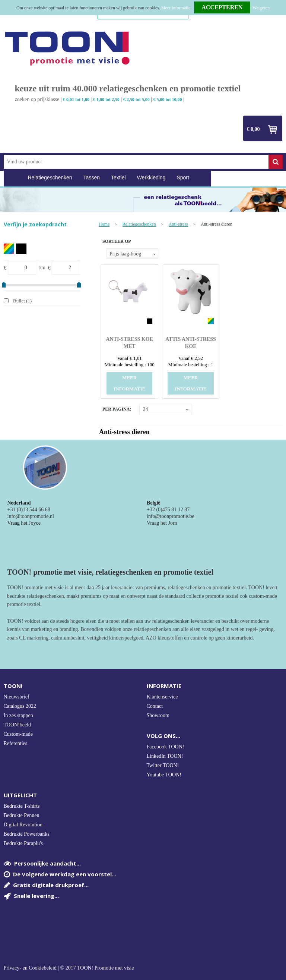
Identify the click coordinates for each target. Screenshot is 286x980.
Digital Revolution (23, 825)
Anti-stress (178, 224)
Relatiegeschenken (50, 178)
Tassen (92, 178)
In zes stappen (18, 715)
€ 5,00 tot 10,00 (168, 100)
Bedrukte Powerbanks (27, 834)
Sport (183, 178)
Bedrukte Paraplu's (23, 843)
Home (13, 178)
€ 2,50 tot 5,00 (136, 100)
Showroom (158, 715)
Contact (155, 706)
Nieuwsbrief (17, 697)
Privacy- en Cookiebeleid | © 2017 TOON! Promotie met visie (69, 968)
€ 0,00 (253, 129)
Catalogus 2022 (20, 706)
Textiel (118, 178)
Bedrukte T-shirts (22, 806)
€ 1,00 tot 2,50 (106, 100)
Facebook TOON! (166, 747)
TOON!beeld (18, 725)
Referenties (16, 743)
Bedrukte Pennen (22, 815)
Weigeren (261, 8)
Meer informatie (176, 8)
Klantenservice (162, 697)
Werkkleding (151, 178)
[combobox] (136, 162)
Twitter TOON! (163, 765)
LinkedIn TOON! (165, 756)
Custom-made (18, 734)
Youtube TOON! (164, 775)
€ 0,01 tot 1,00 (76, 100)
